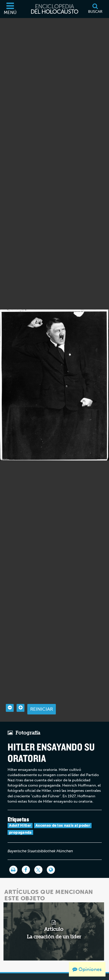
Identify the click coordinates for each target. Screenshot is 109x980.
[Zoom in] (20, 695)
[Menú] (10, 9)
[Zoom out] (10, 695)
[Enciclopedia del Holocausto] (55, 9)
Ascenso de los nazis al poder (63, 813)
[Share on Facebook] (26, 857)
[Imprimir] (13, 857)
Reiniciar (42, 696)
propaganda (20, 819)
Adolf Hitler (20, 813)
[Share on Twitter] (38, 857)
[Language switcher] (51, 857)
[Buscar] (95, 9)
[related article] (54, 918)
